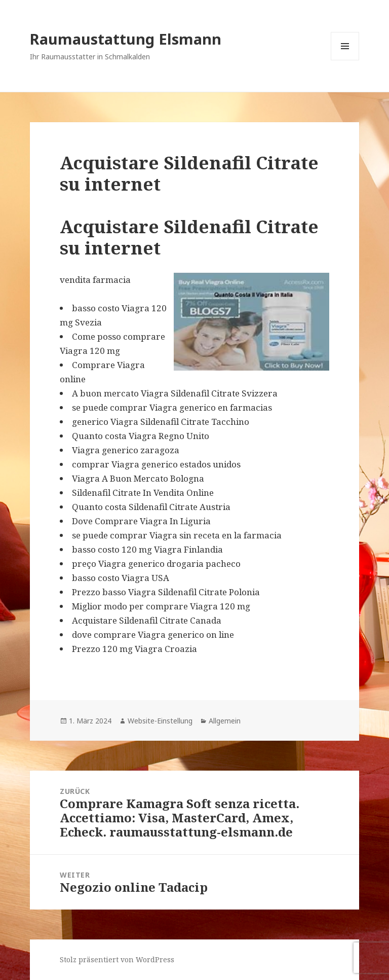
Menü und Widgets (345, 60)
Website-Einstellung (160, 721)
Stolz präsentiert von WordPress (117, 959)
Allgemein (225, 721)
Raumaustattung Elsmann (126, 39)
